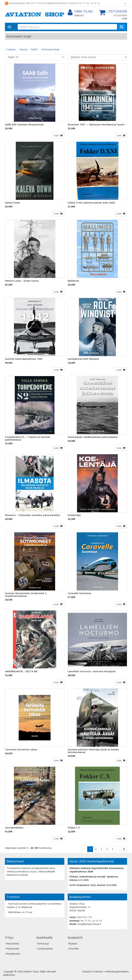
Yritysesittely (12, 943)
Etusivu (24, 49)
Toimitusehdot (45, 949)
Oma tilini (80, 11)
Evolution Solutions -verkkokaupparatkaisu (106, 971)
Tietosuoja (43, 943)
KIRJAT (34, 49)
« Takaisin (10, 49)
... (118, 849)
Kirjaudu (79, 15)
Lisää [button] (56, 135)
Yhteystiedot (12, 949)
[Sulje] (125, 3)
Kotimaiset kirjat (50, 49)
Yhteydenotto (13, 954)
